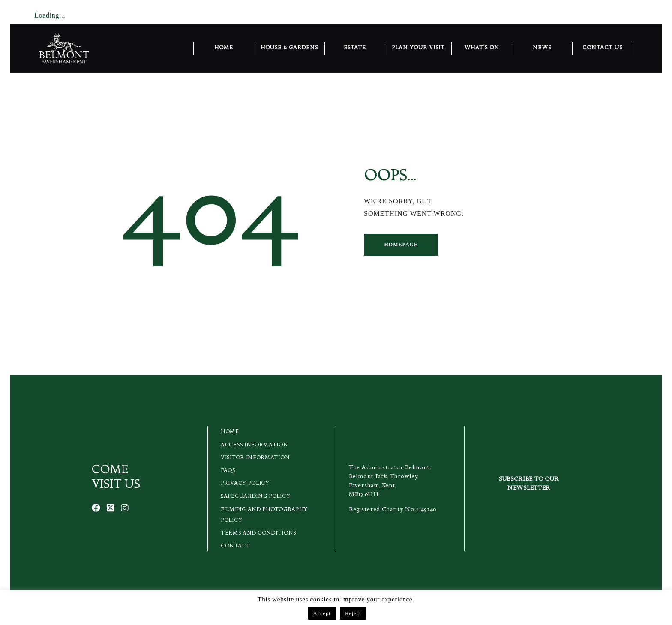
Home (230, 432)
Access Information (255, 445)
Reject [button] (353, 613)
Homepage (401, 245)
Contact (235, 546)
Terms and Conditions (258, 534)
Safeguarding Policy (255, 497)
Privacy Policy (245, 484)
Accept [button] (322, 613)
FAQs (228, 471)
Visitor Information (255, 458)
